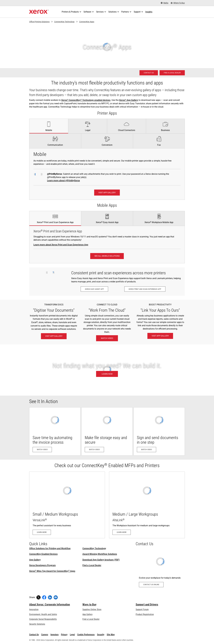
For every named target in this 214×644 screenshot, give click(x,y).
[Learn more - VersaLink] (67, 505)
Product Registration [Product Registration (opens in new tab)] (145, 614)
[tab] (49, 126)
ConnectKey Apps (87, 22)
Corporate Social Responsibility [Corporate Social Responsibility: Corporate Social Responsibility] (43, 619)
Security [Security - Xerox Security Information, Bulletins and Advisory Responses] (101, 635)
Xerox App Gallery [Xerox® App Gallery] (129, 100)
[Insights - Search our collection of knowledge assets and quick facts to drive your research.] (149, 12)
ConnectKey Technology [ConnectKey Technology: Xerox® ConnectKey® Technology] (94, 548)
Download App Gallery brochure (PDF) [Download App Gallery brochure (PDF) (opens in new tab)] (101, 560)
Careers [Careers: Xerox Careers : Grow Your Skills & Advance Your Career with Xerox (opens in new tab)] (45, 635)
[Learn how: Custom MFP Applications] (107, 370)
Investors (55, 635)
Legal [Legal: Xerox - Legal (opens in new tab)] (72, 635)
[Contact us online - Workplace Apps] (160, 570)
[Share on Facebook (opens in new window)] (44, 597)
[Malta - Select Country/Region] (165, 3)
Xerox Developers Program (42, 565)
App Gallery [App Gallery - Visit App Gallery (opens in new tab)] (87, 614)
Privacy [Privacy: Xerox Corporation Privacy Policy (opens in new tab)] (64, 635)
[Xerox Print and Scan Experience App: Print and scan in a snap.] (145, 289)
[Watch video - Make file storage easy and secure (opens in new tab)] (107, 431)
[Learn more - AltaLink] (147, 505)
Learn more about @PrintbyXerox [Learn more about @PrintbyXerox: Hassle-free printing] (63, 180)
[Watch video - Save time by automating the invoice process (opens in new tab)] (55, 431)
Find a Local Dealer (92, 565)
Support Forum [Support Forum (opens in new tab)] (142, 609)
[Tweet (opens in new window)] (38, 597)
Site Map (111, 635)
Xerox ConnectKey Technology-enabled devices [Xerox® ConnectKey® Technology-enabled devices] (86, 100)
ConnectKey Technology (64, 22)
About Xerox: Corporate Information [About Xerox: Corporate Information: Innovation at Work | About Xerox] (50, 604)
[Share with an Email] (56, 597)
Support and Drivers (147, 604)
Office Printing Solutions (39, 22)
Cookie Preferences (86, 635)
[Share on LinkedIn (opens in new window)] (50, 597)
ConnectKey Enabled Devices (43, 554)
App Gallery (35, 560)
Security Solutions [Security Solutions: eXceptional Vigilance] (37, 624)
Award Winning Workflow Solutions (100, 554)
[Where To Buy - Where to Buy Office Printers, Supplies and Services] (178, 3)
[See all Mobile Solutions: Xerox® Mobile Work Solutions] (107, 256)
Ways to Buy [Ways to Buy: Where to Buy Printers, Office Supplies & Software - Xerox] (89, 604)
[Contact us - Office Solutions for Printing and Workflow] (149, 73)
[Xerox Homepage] (39, 12)
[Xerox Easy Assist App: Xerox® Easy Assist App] (94, 289)
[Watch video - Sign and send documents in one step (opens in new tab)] (159, 431)
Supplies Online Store (92, 609)
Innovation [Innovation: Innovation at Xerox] (34, 609)
